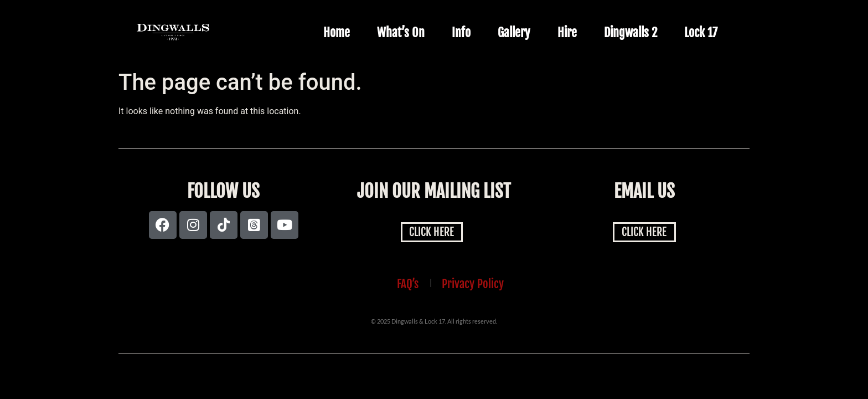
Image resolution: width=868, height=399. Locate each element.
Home (337, 32)
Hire (567, 32)
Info (461, 32)
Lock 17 (701, 32)
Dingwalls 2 (631, 32)
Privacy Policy (473, 284)
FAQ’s (408, 284)
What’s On (401, 32)
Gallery (514, 32)
